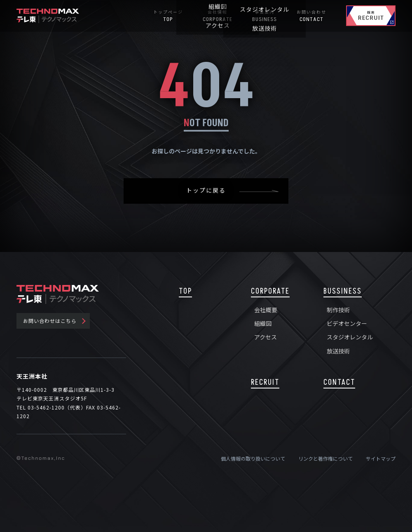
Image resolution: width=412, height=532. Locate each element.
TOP (185, 291)
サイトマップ (381, 458)
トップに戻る (206, 191)
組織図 (263, 323)
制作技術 (338, 310)
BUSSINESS (343, 291)
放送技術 (338, 351)
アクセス (266, 337)
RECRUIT (265, 383)
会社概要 (266, 310)
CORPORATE (270, 291)
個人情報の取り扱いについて (253, 458)
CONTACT (339, 383)
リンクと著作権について (325, 458)
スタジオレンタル (350, 337)
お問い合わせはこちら (50, 321)
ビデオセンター (347, 323)
